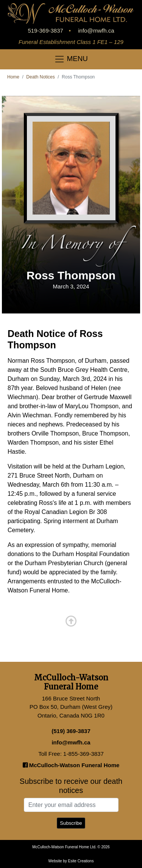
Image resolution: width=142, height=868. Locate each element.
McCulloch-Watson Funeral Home (71, 765)
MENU (71, 59)
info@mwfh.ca (96, 31)
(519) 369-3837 (71, 731)
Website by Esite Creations (71, 861)
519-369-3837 (45, 31)
